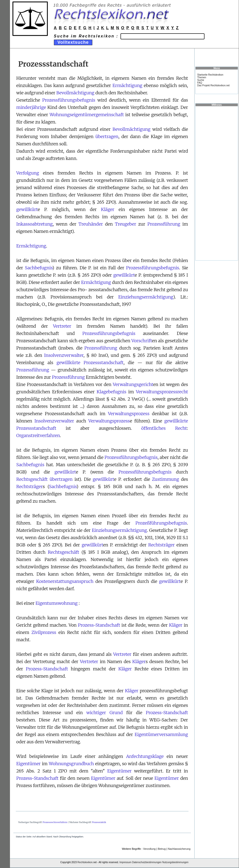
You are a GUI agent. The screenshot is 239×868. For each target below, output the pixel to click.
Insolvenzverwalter (64, 355)
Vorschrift (142, 341)
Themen (202, 77)
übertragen (107, 136)
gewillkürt (27, 209)
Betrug (162, 849)
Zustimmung (166, 479)
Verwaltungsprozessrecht (162, 392)
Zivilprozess (44, 632)
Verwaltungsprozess (129, 414)
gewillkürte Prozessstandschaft (90, 363)
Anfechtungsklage (145, 756)
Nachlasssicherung (179, 849)
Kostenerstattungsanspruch (65, 581)
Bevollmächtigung (75, 93)
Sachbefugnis (38, 268)
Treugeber (126, 224)
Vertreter (62, 326)
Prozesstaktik (99, 822)
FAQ (200, 83)
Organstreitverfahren (38, 435)
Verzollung (149, 849)
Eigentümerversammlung (161, 734)
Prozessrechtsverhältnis (55, 822)
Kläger (107, 209)
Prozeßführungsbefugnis (161, 523)
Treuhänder (91, 224)
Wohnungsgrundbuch (71, 764)
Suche (201, 80)
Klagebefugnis (111, 392)
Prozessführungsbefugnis (69, 100)
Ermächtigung (127, 85)
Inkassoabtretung (34, 224)
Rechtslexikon (85, 862)
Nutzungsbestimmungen (175, 862)
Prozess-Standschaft (99, 625)
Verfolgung (28, 173)
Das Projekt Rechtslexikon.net (213, 85)
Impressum (125, 862)
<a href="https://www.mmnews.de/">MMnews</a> (217, 183)
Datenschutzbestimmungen (147, 862)
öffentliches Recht (164, 428)
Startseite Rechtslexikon (210, 75)
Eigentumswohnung (56, 603)
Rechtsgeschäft (32, 479)
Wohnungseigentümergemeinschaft (87, 115)
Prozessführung (164, 224)
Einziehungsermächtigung (146, 297)
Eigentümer (28, 764)
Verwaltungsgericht (133, 384)
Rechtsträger (30, 487)
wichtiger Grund (104, 713)
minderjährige (31, 107)
